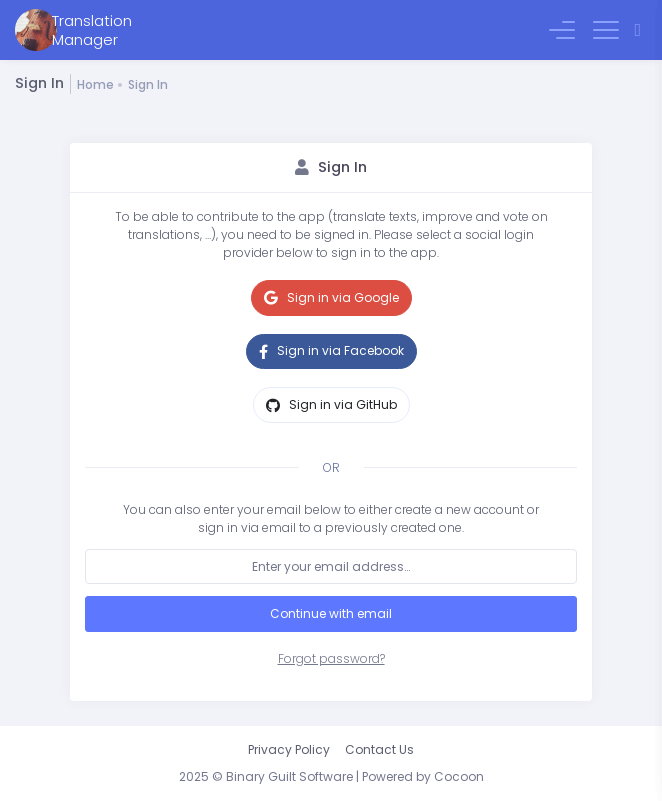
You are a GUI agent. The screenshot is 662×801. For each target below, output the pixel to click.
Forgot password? (331, 658)
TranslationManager (92, 30)
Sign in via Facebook (331, 350)
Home (95, 84)
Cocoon (459, 776)
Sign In (148, 84)
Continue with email (331, 613)
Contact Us (379, 749)
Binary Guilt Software (289, 776)
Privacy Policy (289, 749)
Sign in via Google (331, 297)
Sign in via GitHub (331, 404)
